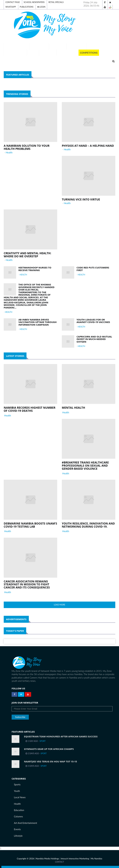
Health (9, 152)
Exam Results (39, 46)
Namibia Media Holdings (47, 859)
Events (17, 829)
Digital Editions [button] (17, 46)
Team (91, 46)
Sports (17, 784)
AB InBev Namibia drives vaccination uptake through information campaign (37, 322)
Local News (20, 797)
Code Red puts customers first (93, 269)
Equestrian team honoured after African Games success (61, 736)
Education (19, 810)
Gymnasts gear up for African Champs (49, 749)
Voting (33, 53)
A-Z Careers (58, 46)
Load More (59, 605)
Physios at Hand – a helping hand (88, 146)
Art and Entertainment (25, 823)
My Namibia (96, 859)
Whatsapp (11, 7)
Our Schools (76, 46)
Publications (27, 7)
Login (41, 7)
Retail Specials (56, 2)
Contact (59, 862)
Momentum (48, 53)
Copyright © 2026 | (26, 859)
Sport (43, 741)
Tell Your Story (15, 53)
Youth (17, 791)
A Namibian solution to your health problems (27, 147)
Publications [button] (67, 53)
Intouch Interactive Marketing (75, 859)
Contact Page (13, 2)
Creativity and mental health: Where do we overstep (27, 255)
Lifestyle (18, 836)
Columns (18, 816)
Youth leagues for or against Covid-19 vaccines (93, 321)
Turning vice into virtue (81, 199)
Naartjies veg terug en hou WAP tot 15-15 (51, 761)
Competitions (89, 53)
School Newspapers (34, 2)
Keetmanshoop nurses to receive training (35, 269)
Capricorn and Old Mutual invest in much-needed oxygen (94, 339)
